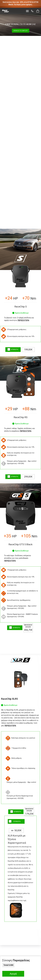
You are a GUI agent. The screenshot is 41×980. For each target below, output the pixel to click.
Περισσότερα (23, 320)
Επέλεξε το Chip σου (21, 31)
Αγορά (13, 974)
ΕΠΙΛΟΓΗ (15, 350)
